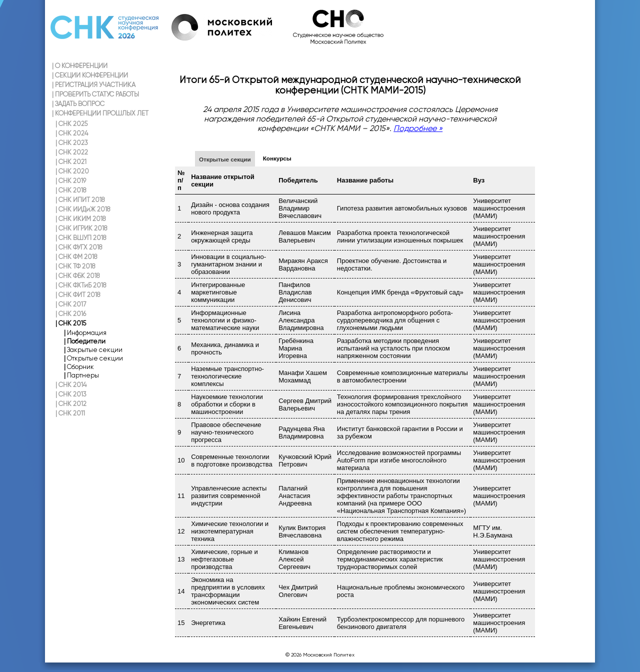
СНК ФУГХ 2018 (79, 247)
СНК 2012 (71, 404)
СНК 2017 (71, 304)
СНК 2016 (71, 314)
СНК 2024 (72, 133)
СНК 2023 (72, 143)
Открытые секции (225, 159)
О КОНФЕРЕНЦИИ (80, 66)
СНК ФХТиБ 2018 (81, 285)
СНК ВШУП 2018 (81, 238)
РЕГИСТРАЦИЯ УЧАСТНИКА (94, 85)
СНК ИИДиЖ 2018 (83, 209)
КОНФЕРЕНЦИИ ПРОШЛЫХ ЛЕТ (100, 113)
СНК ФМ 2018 (76, 257)
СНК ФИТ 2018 (78, 295)
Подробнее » (418, 128)
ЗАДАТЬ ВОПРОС (78, 104)
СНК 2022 (72, 152)
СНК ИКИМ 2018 (80, 219)
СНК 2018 (71, 190)
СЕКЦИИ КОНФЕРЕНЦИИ (90, 75)
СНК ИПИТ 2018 (80, 200)
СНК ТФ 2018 (75, 266)
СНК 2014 (71, 385)
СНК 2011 (70, 413)
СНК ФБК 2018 (77, 276)
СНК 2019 (71, 181)
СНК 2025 (71, 124)
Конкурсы (277, 158)
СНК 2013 (71, 394)
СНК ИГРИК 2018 (81, 228)
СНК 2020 (72, 171)
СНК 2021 (71, 162)
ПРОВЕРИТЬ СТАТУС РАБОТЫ (95, 94)
